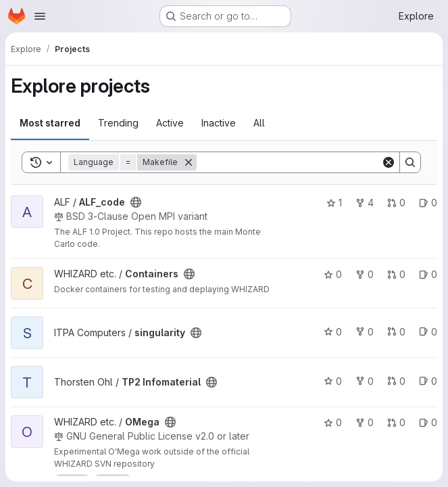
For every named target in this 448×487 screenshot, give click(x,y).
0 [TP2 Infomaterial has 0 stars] (333, 381)
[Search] (289, 162)
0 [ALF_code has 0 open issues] (428, 203)
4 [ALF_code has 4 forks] (365, 203)
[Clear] (389, 162)
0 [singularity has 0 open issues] (428, 332)
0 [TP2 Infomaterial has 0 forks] (365, 381)
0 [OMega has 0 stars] (333, 422)
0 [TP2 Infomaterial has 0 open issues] (428, 381)
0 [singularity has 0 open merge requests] (396, 332)
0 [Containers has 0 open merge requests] (396, 274)
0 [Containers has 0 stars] (333, 274)
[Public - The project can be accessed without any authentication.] (136, 202)
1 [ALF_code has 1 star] (334, 203)
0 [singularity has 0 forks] (365, 332)
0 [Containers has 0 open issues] (428, 274)
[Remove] (189, 162)
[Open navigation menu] (40, 16)
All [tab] (259, 123)
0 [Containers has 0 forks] (365, 274)
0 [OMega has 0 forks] (365, 422)
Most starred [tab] (50, 123)
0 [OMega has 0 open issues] (428, 422)
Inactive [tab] (219, 123)
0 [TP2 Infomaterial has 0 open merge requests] (396, 381)
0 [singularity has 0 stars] (333, 332)
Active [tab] (170, 123)
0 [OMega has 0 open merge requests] (396, 422)
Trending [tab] (118, 123)
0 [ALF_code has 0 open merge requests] (396, 203)
